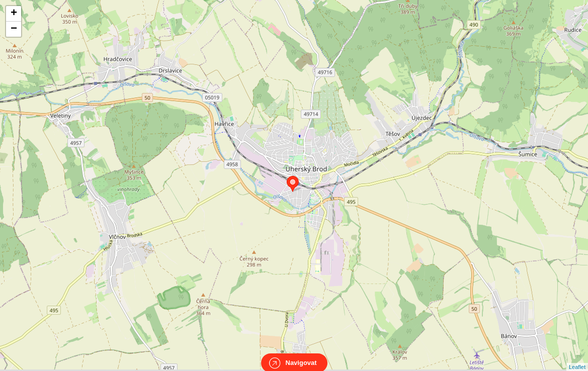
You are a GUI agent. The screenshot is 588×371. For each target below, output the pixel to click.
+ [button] (14, 14)
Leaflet (577, 358)
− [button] (14, 29)
